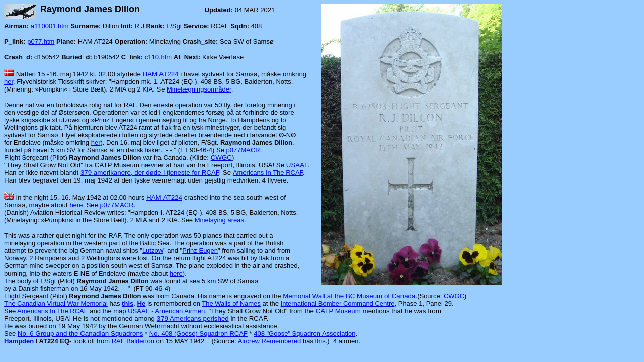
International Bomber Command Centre (338, 303)
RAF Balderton (133, 341)
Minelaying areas (219, 220)
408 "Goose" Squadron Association (304, 334)
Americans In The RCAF (268, 173)
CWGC (221, 158)
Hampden (19, 341)
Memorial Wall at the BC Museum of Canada (349, 296)
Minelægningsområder (199, 89)
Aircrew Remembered (270, 341)
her (9, 82)
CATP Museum (338, 311)
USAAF (297, 165)
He (141, 303)
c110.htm (158, 57)
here (76, 205)
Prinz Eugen (200, 251)
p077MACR (243, 150)
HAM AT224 (161, 74)
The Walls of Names (231, 303)
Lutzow (153, 251)
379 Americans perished (193, 319)
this (320, 341)
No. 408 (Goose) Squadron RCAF (198, 334)
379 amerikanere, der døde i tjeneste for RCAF (150, 173)
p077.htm (41, 41)
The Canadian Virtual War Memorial (56, 303)
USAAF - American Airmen (166, 311)
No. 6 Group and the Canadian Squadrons (80, 334)
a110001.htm (50, 26)
